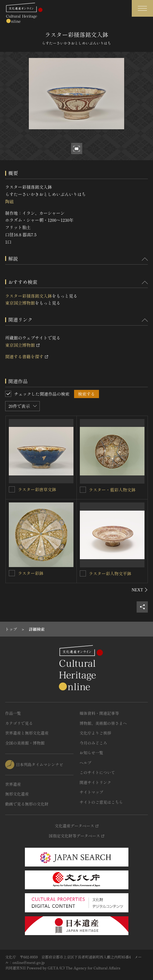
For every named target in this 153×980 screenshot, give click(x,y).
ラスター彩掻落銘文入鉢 (29, 296)
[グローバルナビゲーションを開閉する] (142, 8)
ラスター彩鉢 (31, 573)
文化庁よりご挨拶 (95, 733)
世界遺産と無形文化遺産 (27, 733)
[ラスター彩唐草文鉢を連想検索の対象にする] (12, 489)
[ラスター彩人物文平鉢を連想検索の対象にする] (83, 573)
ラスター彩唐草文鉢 (37, 489)
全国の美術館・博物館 (25, 743)
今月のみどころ (93, 743)
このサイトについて (97, 772)
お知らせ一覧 (91, 753)
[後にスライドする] (140, 590)
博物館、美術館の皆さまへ (103, 723)
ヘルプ (85, 763)
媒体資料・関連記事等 (99, 713)
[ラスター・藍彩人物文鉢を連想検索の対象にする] (83, 490)
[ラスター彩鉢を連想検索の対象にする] (12, 573)
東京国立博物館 (20, 303)
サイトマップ (91, 792)
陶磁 (9, 201)
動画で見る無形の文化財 (27, 804)
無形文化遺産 (17, 794)
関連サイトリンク (95, 782)
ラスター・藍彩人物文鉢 (112, 490)
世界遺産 (13, 784)
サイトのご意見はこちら (101, 802)
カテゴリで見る (19, 723)
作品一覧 (13, 713)
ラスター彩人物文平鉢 (110, 573)
